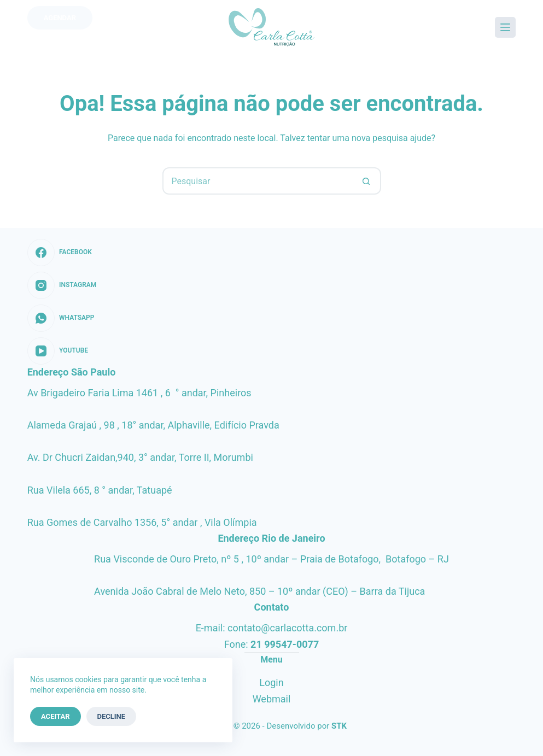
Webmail (272, 699)
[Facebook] (62, 253)
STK (339, 726)
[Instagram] (62, 285)
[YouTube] (62, 351)
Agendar (60, 18)
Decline (112, 716)
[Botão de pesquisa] (366, 181)
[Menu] (505, 27)
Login (271, 682)
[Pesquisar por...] (258, 181)
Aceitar (56, 716)
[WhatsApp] (62, 318)
